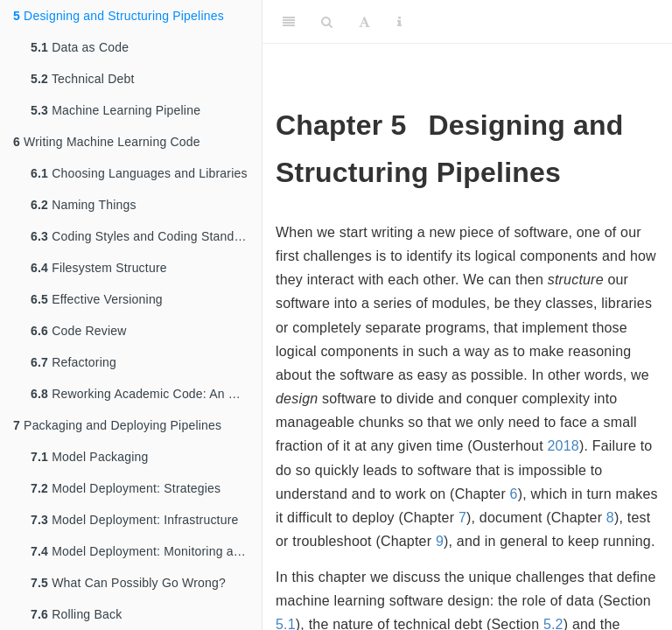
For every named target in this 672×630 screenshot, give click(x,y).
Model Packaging (90, 457)
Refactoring (73, 362)
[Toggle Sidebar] (289, 22)
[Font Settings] (364, 22)
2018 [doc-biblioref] (563, 446)
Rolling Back (76, 614)
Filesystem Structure (99, 268)
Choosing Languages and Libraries (139, 173)
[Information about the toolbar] (399, 22)
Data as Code (80, 47)
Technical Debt (83, 79)
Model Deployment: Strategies (126, 488)
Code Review (79, 331)
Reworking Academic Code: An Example (146, 394)
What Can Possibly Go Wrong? (128, 583)
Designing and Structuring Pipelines (119, 16)
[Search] (327, 22)
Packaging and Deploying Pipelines (117, 425)
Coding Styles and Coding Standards (145, 236)
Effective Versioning (97, 299)
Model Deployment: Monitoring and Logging (146, 551)
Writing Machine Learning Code (107, 142)
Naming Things (84, 205)
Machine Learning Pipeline (115, 110)
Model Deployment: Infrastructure (135, 520)
